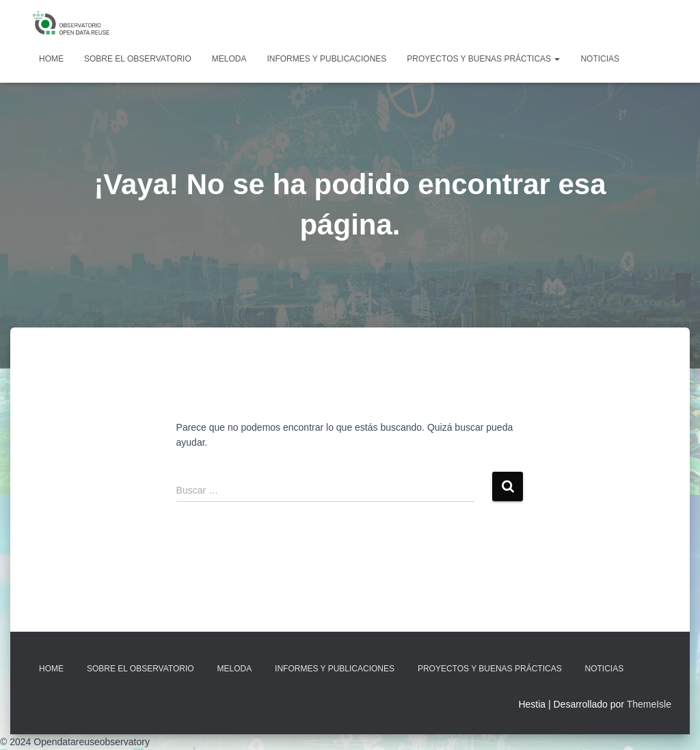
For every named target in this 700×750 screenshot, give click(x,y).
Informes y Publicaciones (326, 59)
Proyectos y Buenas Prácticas (483, 59)
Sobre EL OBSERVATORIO (138, 59)
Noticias (600, 59)
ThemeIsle (649, 704)
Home (51, 59)
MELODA (229, 59)
